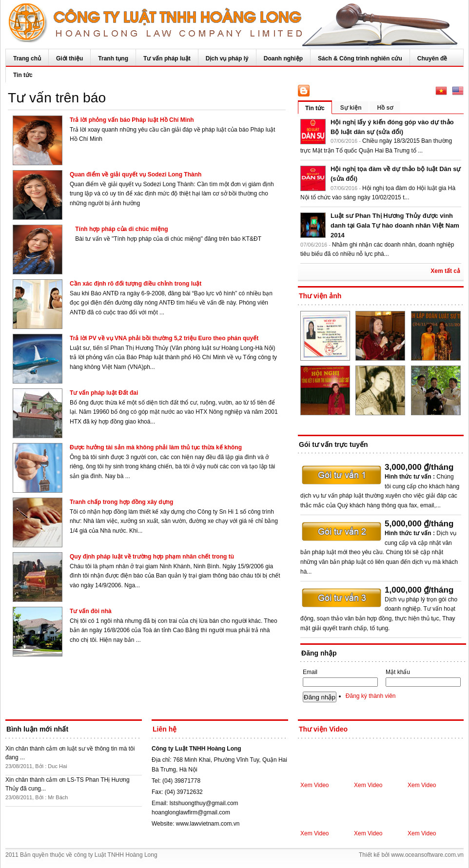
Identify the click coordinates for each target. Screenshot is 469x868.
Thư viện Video (323, 729)
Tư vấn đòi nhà (91, 611)
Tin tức (23, 75)
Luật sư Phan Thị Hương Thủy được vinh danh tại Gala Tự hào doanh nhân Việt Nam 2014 (395, 225)
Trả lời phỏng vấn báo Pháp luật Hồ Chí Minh (132, 120)
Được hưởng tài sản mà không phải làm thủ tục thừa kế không (156, 447)
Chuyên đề (432, 58)
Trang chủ (27, 58)
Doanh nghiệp (283, 58)
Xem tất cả (445, 271)
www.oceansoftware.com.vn (427, 855)
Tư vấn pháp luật (167, 58)
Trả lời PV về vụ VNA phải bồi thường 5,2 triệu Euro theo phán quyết (164, 338)
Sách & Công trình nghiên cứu (360, 58)
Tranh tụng (113, 58)
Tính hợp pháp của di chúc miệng (121, 229)
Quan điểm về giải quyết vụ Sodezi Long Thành (136, 174)
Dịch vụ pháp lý (227, 58)
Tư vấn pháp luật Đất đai (104, 393)
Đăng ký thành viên (371, 696)
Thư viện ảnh (320, 296)
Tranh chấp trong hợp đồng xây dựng (121, 502)
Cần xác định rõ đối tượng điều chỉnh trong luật (136, 284)
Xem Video (314, 785)
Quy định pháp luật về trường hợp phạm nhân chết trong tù (152, 557)
